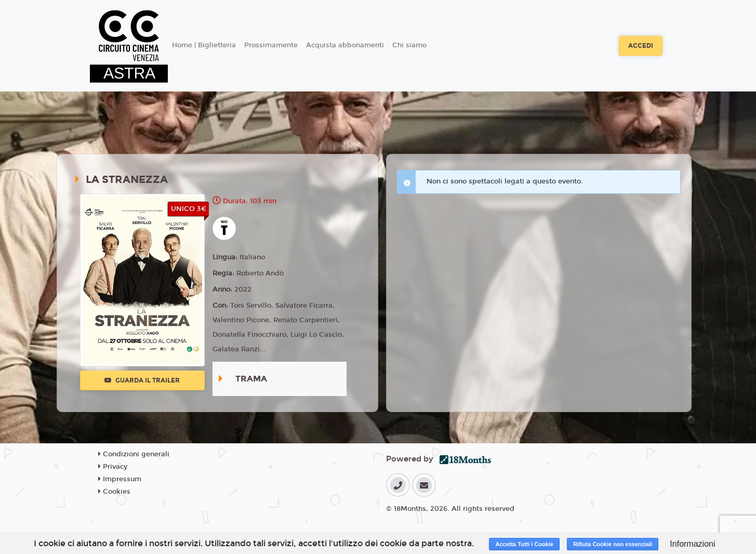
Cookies (114, 492)
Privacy (113, 467)
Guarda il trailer (142, 380)
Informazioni (692, 544)
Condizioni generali (134, 454)
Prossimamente (271, 45)
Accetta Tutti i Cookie (524, 544)
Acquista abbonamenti (345, 45)
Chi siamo (409, 45)
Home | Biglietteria (204, 45)
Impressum (120, 479)
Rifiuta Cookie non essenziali (613, 544)
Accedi (641, 46)
